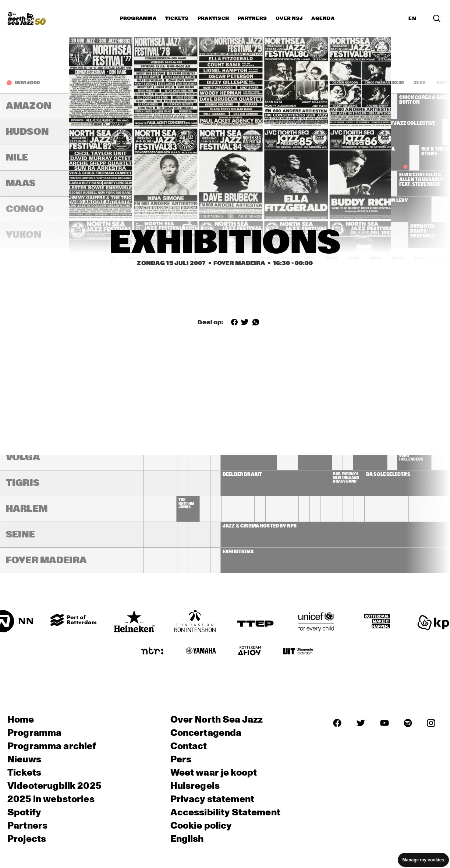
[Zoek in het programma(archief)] (437, 18)
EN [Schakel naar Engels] (412, 18)
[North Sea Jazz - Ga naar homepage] (26, 18)
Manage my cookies (423, 860)
